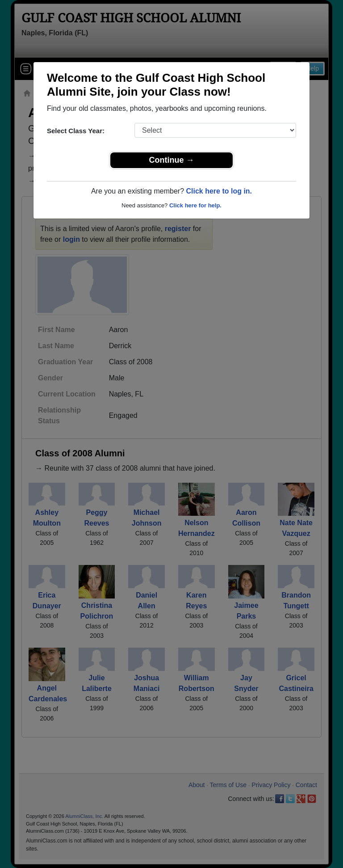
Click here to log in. (219, 191)
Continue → (172, 160)
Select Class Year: (76, 131)
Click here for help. (195, 205)
